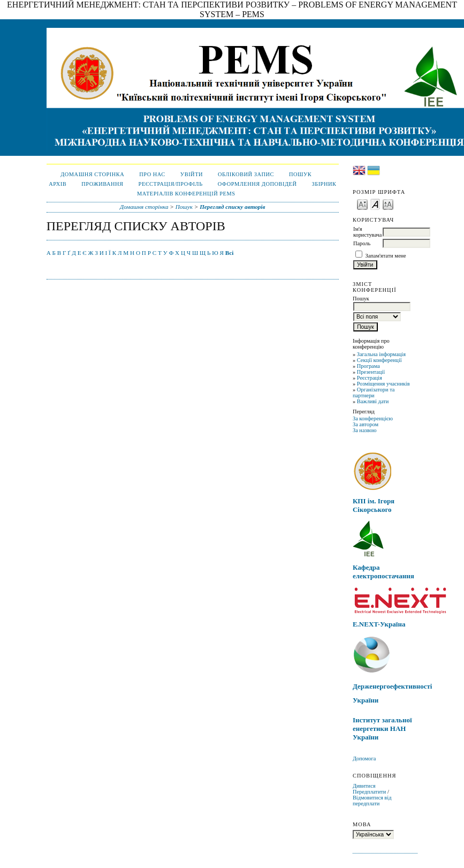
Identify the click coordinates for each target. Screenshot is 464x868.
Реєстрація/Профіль (171, 184)
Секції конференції (379, 360)
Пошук (300, 174)
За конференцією (373, 418)
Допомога (364, 758)
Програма (368, 366)
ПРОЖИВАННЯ (102, 184)
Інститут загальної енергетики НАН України (382, 729)
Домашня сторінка (92, 174)
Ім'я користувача (367, 232)
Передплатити (369, 792)
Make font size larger (388, 204)
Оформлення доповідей (257, 184)
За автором (366, 424)
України (366, 700)
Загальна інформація (381, 354)
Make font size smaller (362, 204)
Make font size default (375, 204)
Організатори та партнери (374, 393)
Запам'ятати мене (386, 256)
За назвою (365, 430)
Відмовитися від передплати (372, 801)
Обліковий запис (246, 174)
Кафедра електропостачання (383, 572)
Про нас (152, 174)
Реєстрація (370, 378)
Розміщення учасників (383, 384)
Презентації (371, 372)
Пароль (362, 243)
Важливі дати (373, 401)
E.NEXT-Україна (379, 624)
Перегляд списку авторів (232, 207)
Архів (58, 184)
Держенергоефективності (393, 686)
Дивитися (364, 786)
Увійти (192, 174)
